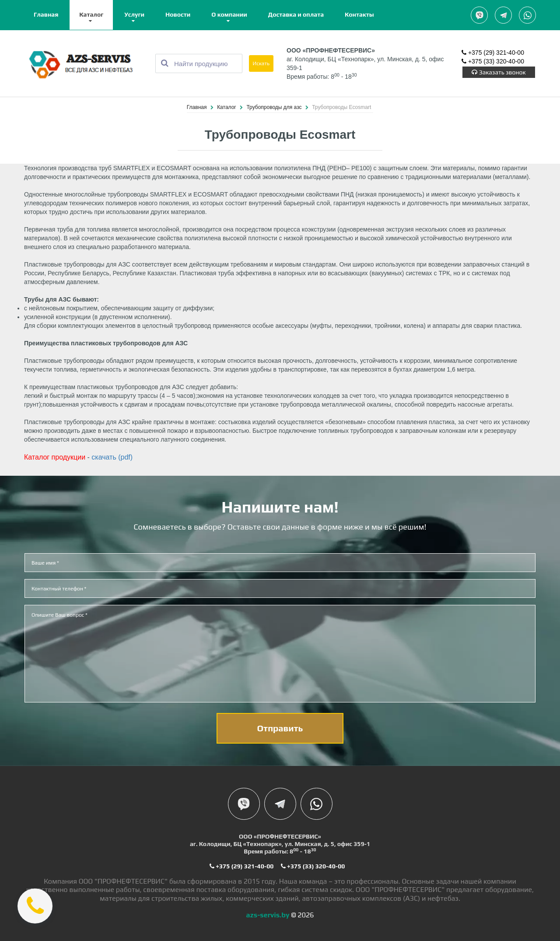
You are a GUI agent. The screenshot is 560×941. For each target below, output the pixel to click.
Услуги (134, 14)
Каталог (91, 14)
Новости (178, 14)
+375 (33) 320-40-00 (493, 61)
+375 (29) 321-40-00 (493, 53)
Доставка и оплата (296, 14)
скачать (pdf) (112, 457)
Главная (46, 14)
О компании (229, 14)
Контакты (359, 14)
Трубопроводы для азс (275, 107)
